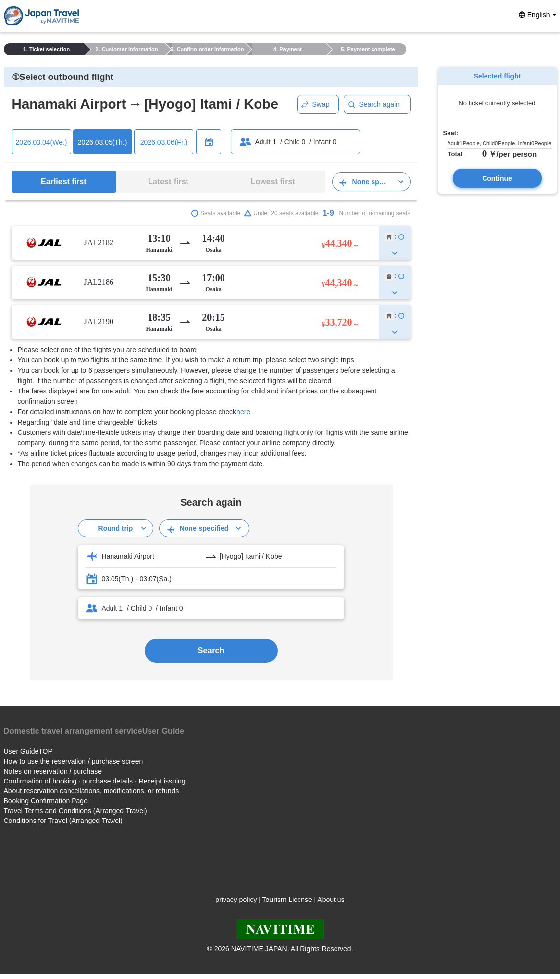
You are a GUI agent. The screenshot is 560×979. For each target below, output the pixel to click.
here (243, 412)
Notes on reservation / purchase (53, 771)
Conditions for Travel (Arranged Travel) (63, 821)
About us (331, 900)
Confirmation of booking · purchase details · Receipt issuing (95, 781)
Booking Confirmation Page (46, 801)
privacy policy (236, 900)
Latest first (168, 181)
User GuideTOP (28, 751)
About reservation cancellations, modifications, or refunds (92, 791)
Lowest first (273, 181)
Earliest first (64, 181)
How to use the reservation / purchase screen (74, 761)
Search (211, 650)
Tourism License (287, 900)
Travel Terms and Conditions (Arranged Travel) (75, 811)
